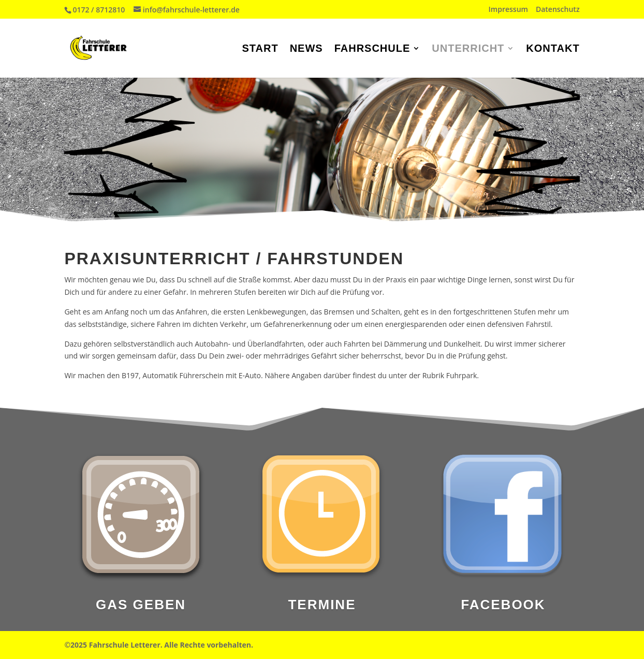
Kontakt (553, 49)
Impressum (508, 10)
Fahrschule (372, 49)
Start (260, 49)
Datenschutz (558, 10)
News (306, 49)
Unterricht (468, 49)
